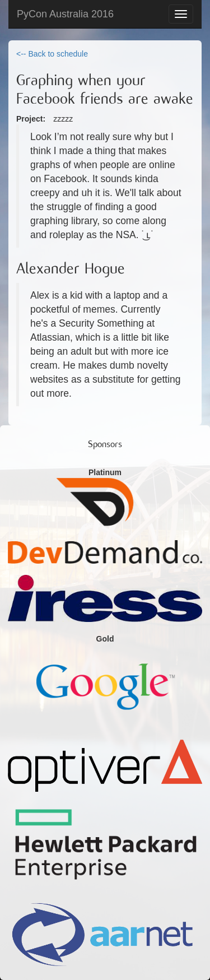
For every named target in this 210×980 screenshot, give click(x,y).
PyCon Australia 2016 (65, 14)
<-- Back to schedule (52, 54)
